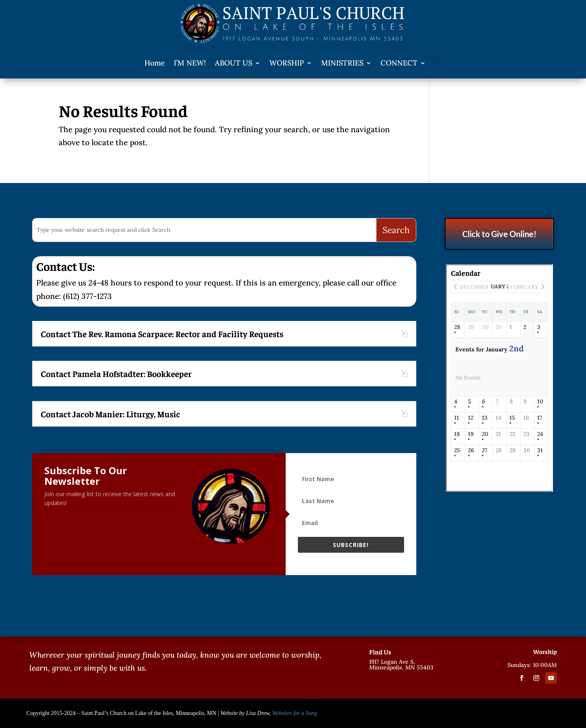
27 (485, 450)
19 (471, 434)
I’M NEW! (190, 63)
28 (457, 327)
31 (540, 450)
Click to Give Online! (499, 234)
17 (540, 418)
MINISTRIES (342, 63)
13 (485, 418)
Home (155, 63)
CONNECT (399, 63)
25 (457, 450)
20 (485, 434)
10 (540, 402)
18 (457, 434)
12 (471, 418)
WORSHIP (287, 63)
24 (540, 434)
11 (457, 418)
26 (471, 450)
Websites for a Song (295, 713)
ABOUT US (234, 63)
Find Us (380, 652)
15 (512, 418)
